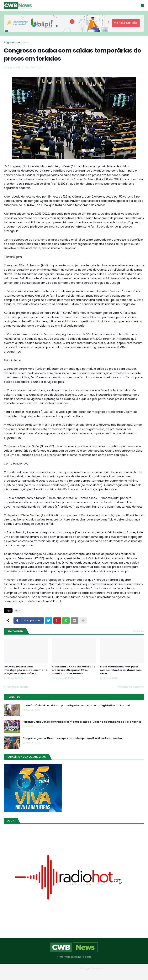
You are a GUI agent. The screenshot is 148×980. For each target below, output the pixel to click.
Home (46, 974)
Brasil (26, 42)
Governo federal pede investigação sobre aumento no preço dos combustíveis (26, 670)
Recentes (13, 697)
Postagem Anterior (18, 687)
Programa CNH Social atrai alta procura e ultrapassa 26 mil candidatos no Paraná (74, 670)
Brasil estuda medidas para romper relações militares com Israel (121, 670)
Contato (82, 974)
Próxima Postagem (130, 687)
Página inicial (12, 42)
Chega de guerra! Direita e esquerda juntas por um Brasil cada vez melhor (73, 738)
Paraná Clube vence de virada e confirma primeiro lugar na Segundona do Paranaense (82, 722)
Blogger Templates (93, 968)
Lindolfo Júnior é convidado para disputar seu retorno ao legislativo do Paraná (76, 706)
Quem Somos (63, 974)
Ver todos (139, 631)
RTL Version (99, 974)
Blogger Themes (69, 968)
